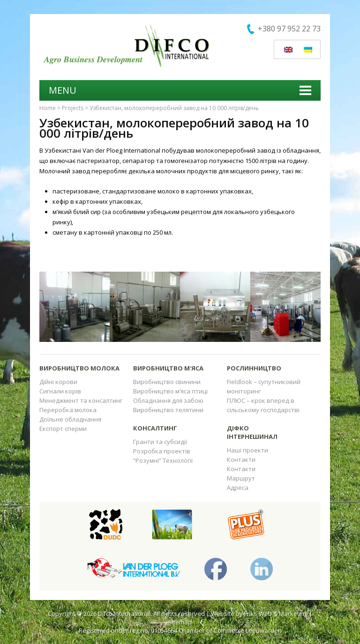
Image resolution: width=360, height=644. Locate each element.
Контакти (241, 459)
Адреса (238, 488)
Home (48, 108)
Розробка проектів (162, 451)
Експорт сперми (63, 429)
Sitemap (180, 622)
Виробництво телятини (168, 410)
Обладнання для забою (168, 400)
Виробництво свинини (167, 382)
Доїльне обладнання (70, 419)
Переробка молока (68, 410)
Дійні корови (58, 382)
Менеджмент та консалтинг (81, 400)
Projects (73, 108)
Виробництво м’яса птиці (170, 391)
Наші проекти (247, 450)
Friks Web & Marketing (276, 614)
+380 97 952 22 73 (289, 29)
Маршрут (241, 478)
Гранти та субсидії (160, 442)
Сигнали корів (60, 391)
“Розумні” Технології (163, 460)
